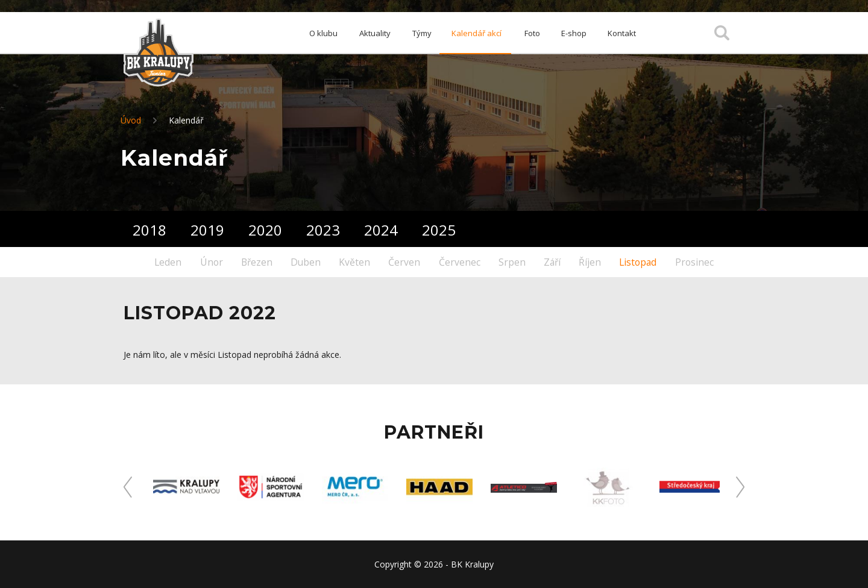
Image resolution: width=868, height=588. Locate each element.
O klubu (313, 33)
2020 (265, 230)
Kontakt (628, 33)
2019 (207, 230)
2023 (323, 230)
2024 (381, 230)
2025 (439, 230)
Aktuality (367, 33)
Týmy (417, 33)
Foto (532, 33)
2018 (149, 230)
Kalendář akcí (475, 33)
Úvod (131, 120)
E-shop (577, 33)
